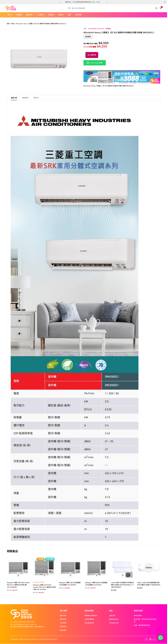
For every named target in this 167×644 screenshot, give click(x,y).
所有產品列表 (114, 623)
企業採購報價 (89, 619)
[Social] (146, 640)
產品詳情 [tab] (25, 98)
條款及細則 (138, 616)
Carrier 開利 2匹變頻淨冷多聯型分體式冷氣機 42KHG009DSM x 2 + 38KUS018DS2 (123, 585)
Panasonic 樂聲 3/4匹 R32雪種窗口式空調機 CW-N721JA (96, 584)
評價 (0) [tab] (36, 98)
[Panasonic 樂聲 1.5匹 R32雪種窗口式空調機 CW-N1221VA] (70, 568)
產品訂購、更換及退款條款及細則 (145, 621)
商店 (13, 24)
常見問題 (63, 623)
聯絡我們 (63, 627)
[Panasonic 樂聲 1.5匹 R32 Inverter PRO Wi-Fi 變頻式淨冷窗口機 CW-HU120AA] (18, 568)
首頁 (8, 24)
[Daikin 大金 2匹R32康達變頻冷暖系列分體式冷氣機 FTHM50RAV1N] (149, 568)
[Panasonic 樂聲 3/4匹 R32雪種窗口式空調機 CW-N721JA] (97, 568)
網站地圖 (63, 630)
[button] (107, 2)
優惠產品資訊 (114, 619)
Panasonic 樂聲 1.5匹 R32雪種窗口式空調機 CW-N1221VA (70, 584)
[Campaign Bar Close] (163, 2)
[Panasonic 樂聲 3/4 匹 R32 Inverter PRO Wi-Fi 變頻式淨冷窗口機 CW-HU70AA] (44, 568)
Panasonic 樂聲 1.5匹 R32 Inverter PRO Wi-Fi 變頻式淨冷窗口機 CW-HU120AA (18, 585)
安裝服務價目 (89, 623)
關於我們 (63, 616)
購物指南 (63, 619)
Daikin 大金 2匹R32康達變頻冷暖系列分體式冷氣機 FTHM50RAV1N (149, 584)
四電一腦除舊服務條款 (142, 625)
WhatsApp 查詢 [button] (95, 63)
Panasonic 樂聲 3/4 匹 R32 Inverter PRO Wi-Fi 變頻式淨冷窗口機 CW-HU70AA (44, 588)
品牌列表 (112, 616)
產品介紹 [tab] (14, 98)
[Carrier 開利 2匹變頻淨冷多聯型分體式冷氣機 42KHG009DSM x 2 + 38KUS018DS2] (123, 568)
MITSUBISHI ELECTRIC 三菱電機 (100, 29)
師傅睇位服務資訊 (91, 616)
